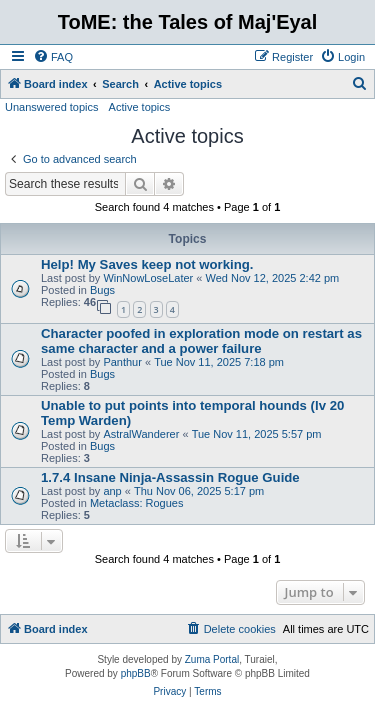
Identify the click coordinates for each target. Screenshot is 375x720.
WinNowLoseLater (148, 278)
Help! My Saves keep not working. (147, 264)
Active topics (140, 107)
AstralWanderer (141, 434)
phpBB (136, 673)
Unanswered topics (52, 107)
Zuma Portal (212, 659)
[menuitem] (53, 57)
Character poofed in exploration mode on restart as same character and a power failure (201, 341)
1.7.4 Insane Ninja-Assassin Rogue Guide (170, 477)
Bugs (102, 290)
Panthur (122, 362)
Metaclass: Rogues (137, 503)
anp (112, 491)
